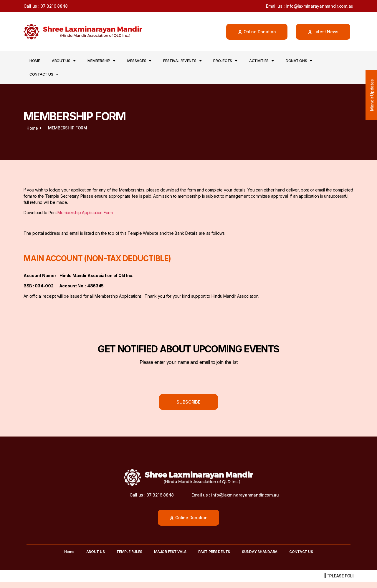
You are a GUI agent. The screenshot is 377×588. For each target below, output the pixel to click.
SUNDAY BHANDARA (260, 552)
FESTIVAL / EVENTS (182, 61)
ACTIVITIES (262, 61)
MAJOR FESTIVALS (170, 552)
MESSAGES (139, 61)
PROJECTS (225, 61)
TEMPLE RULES (129, 552)
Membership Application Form (85, 213)
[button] (257, 32)
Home (35, 61)
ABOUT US (64, 61)
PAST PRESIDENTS (214, 552)
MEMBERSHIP (101, 61)
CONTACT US (44, 74)
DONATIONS (299, 61)
